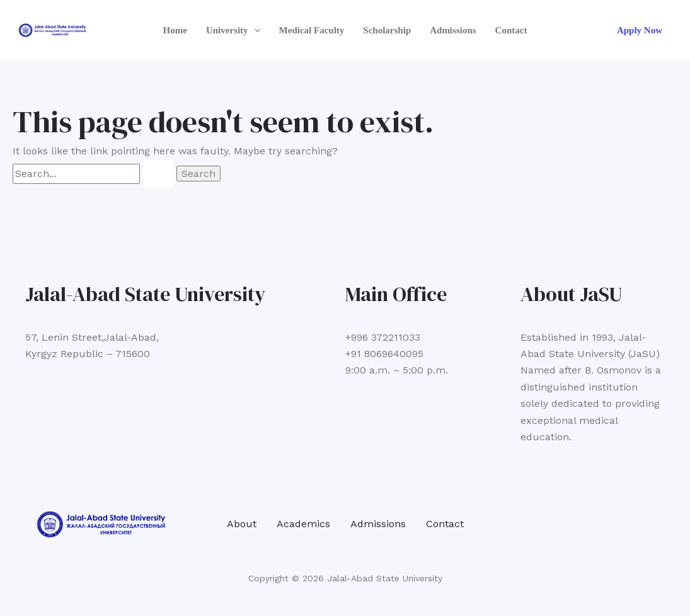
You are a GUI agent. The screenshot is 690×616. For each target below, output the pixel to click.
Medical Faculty (312, 30)
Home (175, 30)
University (233, 30)
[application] (254, 30)
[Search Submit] (158, 174)
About (242, 524)
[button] (640, 31)
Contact (511, 30)
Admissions (453, 30)
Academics (303, 524)
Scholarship (387, 30)
